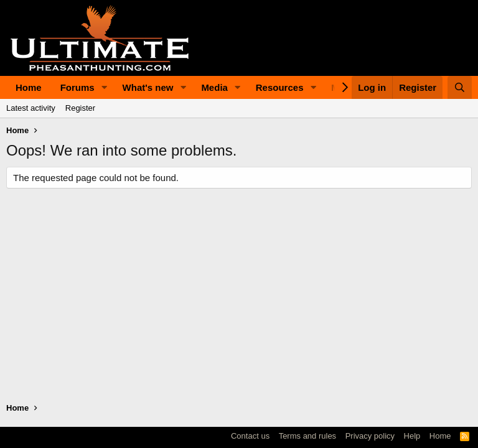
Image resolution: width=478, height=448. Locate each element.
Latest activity (31, 108)
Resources (280, 87)
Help (412, 436)
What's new (148, 87)
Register (80, 108)
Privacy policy (370, 436)
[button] (105, 87)
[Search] (460, 87)
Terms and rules (307, 436)
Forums (77, 87)
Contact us (250, 436)
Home (29, 87)
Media (214, 87)
